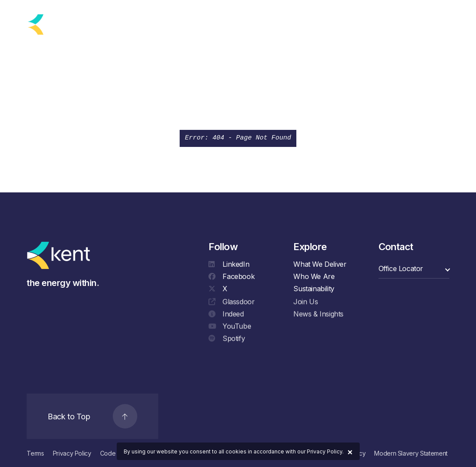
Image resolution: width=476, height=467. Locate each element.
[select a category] (414, 269)
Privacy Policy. (325, 451)
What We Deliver (320, 264)
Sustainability (314, 289)
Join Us (306, 303)
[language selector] (104, 24)
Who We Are (314, 276)
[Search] (417, 23)
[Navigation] (439, 23)
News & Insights (318, 315)
